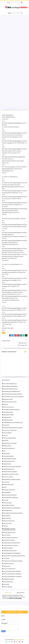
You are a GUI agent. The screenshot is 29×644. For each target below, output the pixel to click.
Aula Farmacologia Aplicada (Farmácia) (14, 397)
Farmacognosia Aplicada (10, 459)
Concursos (6, 425)
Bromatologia (7, 417)
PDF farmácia (7, 516)
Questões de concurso (9, 540)
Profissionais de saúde (9, 533)
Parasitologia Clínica (9, 521)
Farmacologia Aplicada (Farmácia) (12, 467)
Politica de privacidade (8, 593)
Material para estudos (9, 490)
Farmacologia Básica (9, 469)
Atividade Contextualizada (10, 389)
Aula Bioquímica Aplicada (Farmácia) (13, 394)
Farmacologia (7, 464)
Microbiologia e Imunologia (11, 498)
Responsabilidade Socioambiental (12, 553)
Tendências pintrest (9, 564)
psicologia (6, 584)
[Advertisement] (15, 63)
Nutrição (6, 500)
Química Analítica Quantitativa (12, 543)
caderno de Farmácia (9, 579)
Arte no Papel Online (19, 639)
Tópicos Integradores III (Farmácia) (13, 576)
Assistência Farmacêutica (10, 384)
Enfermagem (7, 454)
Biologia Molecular (9, 407)
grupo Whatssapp (8, 582)
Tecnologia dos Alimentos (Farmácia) (13, 561)
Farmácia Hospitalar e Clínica (11, 474)
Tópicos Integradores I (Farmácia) (12, 571)
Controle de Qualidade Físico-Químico (13, 428)
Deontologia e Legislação (10, 443)
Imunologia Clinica (9, 485)
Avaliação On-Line (8, 399)
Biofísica (6, 404)
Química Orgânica (8, 548)
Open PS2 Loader (8, 503)
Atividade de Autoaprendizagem (12, 391)
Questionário (7, 535)
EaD (4, 451)
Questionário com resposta (11, 538)
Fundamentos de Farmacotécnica (12, 479)
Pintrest (6, 526)
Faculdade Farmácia (9, 456)
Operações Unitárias (9, 505)
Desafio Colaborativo (9, 448)
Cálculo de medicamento (10, 438)
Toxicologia (7, 566)
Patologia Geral (8, 523)
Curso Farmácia (8, 433)
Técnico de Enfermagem (9, 569)
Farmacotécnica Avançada (10, 472)
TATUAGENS (6, 558)
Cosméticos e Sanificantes (10, 430)
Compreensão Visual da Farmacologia (13, 423)
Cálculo (6, 435)
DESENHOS (6, 441)
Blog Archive (21, 593)
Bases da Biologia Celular (10, 402)
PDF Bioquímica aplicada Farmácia (12, 508)
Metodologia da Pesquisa (10, 495)
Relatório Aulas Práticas (10, 551)
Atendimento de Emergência (11, 386)
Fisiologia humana (8, 477)
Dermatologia (7, 446)
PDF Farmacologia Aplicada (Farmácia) (13, 513)
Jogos (5, 487)
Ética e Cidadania (8, 587)
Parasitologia (7, 518)
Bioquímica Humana (9, 415)
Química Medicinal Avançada (11, 545)
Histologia (6, 482)
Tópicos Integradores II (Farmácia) (12, 574)
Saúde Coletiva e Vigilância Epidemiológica (14, 556)
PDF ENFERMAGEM (8, 510)
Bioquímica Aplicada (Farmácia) (11, 410)
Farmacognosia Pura (9, 461)
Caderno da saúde (8, 420)
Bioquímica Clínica (8, 412)
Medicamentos (7, 492)
